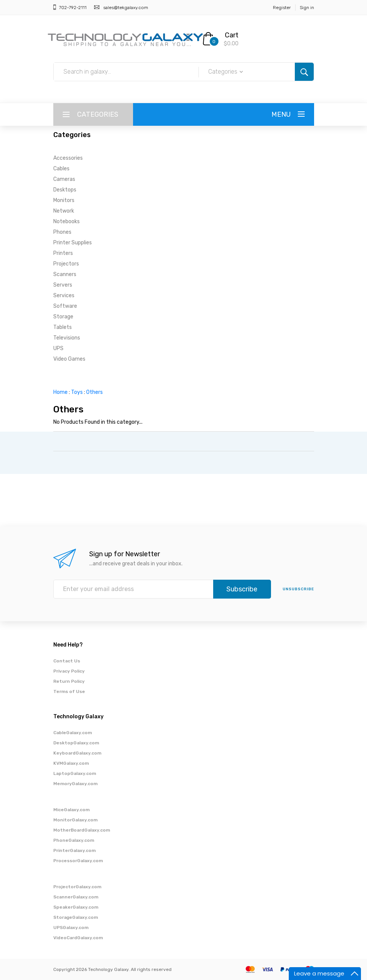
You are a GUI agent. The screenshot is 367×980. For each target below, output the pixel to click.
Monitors (64, 200)
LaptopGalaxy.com (75, 773)
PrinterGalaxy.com (74, 850)
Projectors (66, 264)
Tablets (63, 327)
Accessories (68, 158)
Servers (63, 285)
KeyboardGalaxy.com (77, 753)
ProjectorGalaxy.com (77, 887)
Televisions (67, 338)
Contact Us (67, 661)
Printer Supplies (73, 243)
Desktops (65, 190)
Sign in (307, 8)
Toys (77, 392)
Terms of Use (69, 691)
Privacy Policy (69, 671)
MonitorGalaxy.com (75, 820)
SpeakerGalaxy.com (76, 907)
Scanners (65, 274)
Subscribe (242, 589)
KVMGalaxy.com (71, 763)
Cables (61, 169)
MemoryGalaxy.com (75, 784)
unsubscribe (298, 589)
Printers (63, 253)
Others (94, 392)
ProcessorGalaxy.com (78, 861)
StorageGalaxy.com (76, 917)
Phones (62, 232)
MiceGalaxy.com (71, 810)
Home (60, 392)
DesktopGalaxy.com (76, 743)
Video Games (69, 359)
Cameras (64, 179)
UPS (58, 348)
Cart (232, 35)
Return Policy (69, 681)
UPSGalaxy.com (71, 928)
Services (64, 296)
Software (65, 306)
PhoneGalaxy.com (74, 840)
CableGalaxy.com (73, 733)
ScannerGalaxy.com (76, 897)
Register (282, 8)
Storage (63, 317)
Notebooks (67, 221)
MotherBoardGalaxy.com (82, 830)
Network (64, 211)
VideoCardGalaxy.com (78, 938)
